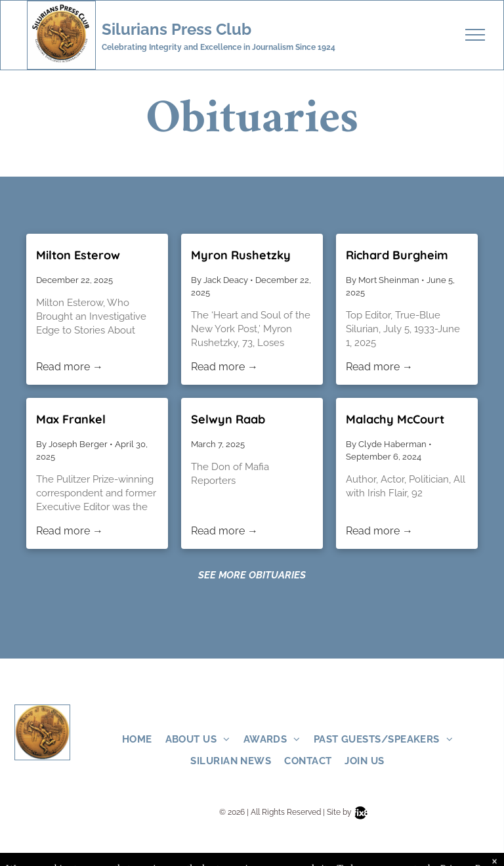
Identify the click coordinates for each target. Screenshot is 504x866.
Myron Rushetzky (241, 255)
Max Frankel (71, 419)
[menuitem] (144, 740)
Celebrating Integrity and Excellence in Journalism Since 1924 (219, 47)
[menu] (475, 35)
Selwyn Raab (228, 419)
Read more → (70, 367)
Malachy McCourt (395, 419)
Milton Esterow (78, 255)
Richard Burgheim (397, 255)
